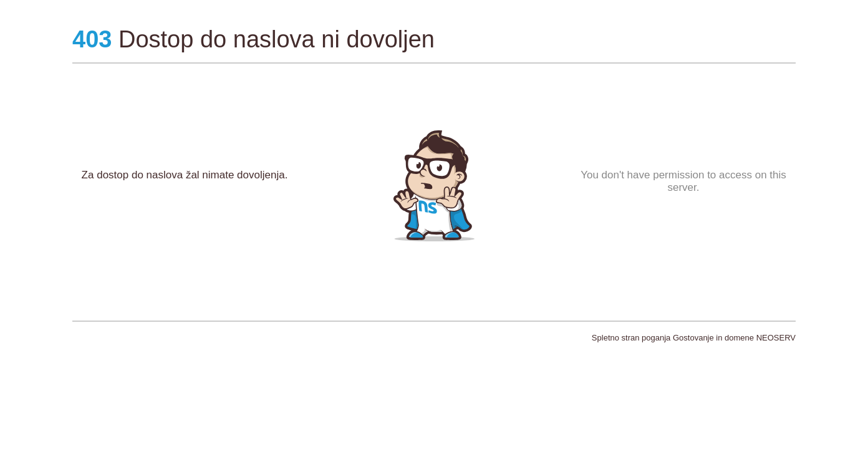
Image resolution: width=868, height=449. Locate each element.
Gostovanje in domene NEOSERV (734, 338)
